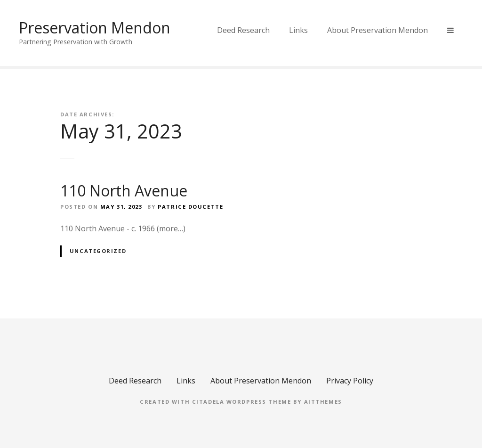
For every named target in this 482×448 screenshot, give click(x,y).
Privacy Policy (350, 381)
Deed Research (243, 30)
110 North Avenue (124, 191)
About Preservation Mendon (378, 30)
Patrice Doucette (190, 207)
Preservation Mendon (95, 28)
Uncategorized (98, 251)
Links (298, 30)
